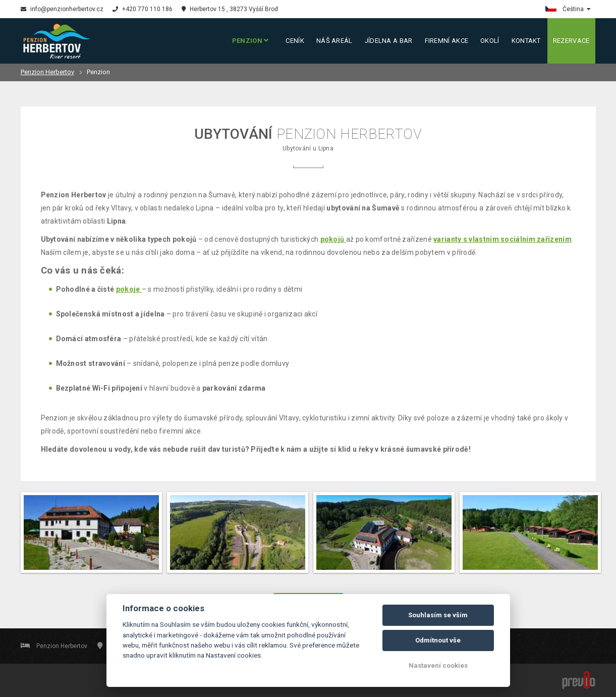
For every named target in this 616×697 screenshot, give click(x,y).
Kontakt (526, 41)
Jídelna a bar (389, 41)
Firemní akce (447, 41)
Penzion (250, 41)
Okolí (490, 41)
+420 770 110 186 (143, 9)
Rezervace (571, 41)
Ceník (295, 41)
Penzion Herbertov (47, 72)
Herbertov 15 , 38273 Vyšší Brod (230, 9)
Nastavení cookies (438, 665)
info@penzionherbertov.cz (62, 9)
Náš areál (334, 41)
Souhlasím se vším (438, 615)
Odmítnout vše (438, 640)
